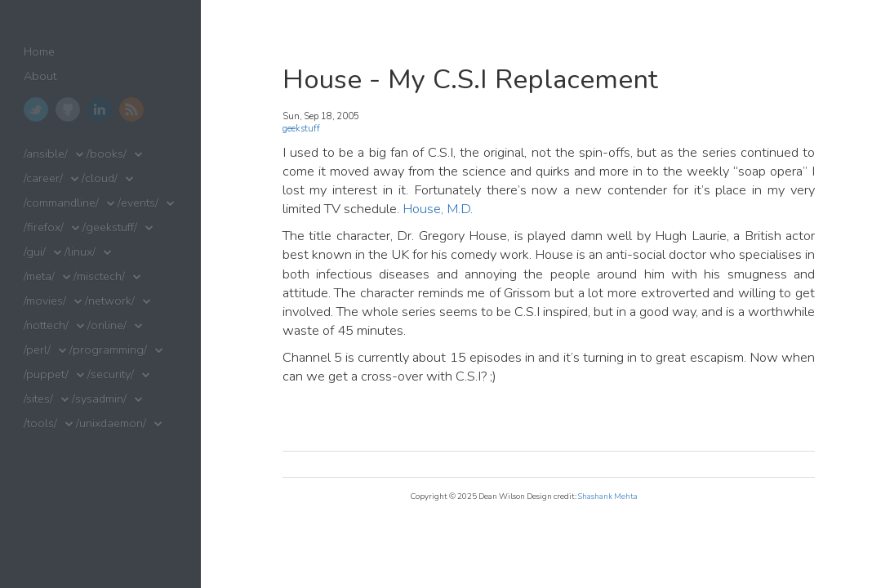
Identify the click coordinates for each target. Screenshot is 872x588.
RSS (131, 109)
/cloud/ (100, 178)
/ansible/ (46, 154)
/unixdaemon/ (111, 423)
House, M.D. (438, 209)
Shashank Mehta (608, 496)
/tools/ (40, 423)
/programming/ (108, 350)
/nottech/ (46, 325)
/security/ (111, 374)
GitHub (68, 109)
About (40, 76)
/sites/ (38, 399)
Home (39, 52)
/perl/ (37, 350)
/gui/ (35, 252)
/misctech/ (99, 276)
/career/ (43, 178)
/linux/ (80, 252)
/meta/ (39, 276)
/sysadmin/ (99, 399)
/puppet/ (46, 374)
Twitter (36, 109)
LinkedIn (100, 109)
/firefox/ (44, 227)
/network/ (110, 301)
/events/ (138, 203)
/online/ (107, 325)
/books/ (107, 154)
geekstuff (301, 129)
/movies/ (45, 301)
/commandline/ (61, 203)
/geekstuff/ (110, 227)
